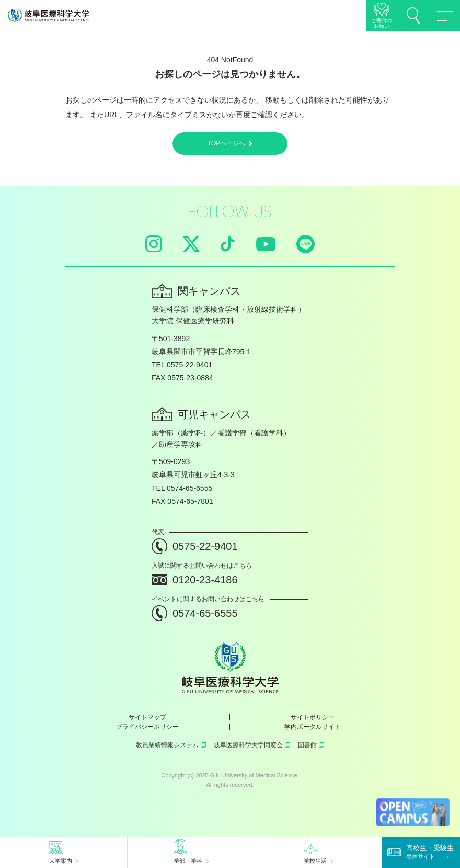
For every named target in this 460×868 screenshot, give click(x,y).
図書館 (311, 745)
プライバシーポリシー (147, 727)
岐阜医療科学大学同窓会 (252, 745)
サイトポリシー (313, 717)
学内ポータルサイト (313, 727)
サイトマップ (147, 717)
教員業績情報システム (171, 745)
